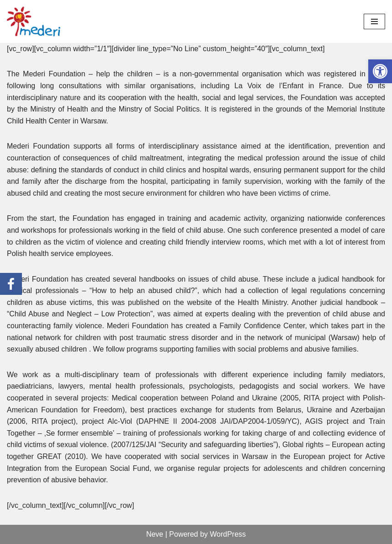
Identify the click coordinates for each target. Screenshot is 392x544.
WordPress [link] (228, 534)
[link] (380, 71)
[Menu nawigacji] (374, 21)
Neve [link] (155, 534)
